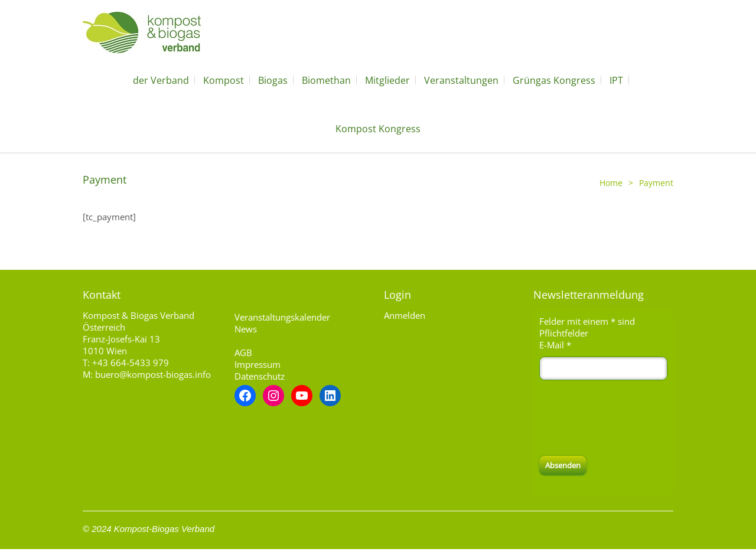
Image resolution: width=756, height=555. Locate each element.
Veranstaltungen (461, 80)
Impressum (258, 364)
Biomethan (326, 80)
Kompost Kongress (378, 129)
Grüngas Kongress (554, 80)
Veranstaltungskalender (282, 317)
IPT (616, 80)
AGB (243, 352)
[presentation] (629, 418)
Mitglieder (387, 80)
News (246, 329)
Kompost (224, 80)
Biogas (273, 80)
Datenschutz (260, 376)
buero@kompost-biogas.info (153, 374)
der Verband (161, 80)
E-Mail (555, 345)
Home (611, 183)
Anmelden (405, 315)
